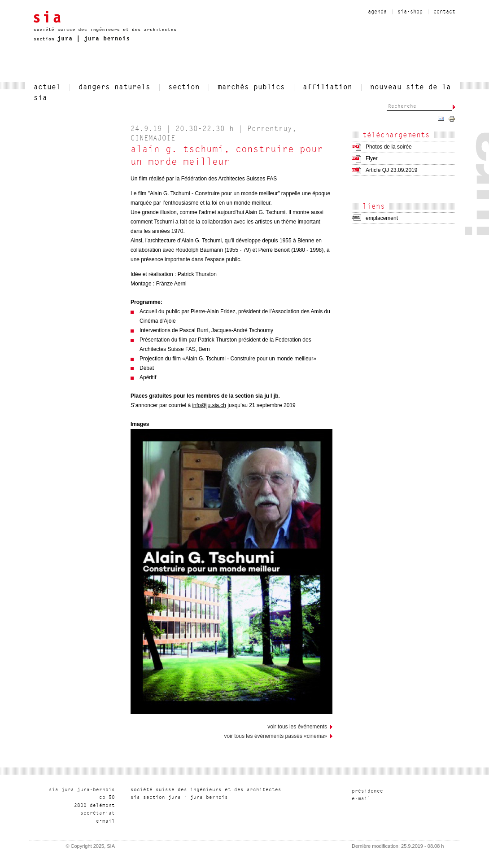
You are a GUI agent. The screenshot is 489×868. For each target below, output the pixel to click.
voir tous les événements (297, 727)
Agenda (377, 12)
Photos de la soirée (389, 147)
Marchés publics (251, 88)
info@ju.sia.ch (209, 405)
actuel (47, 88)
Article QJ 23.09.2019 (391, 170)
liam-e (105, 822)
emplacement (382, 218)
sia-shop (410, 12)
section (184, 88)
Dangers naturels (114, 88)
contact (444, 12)
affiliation (327, 88)
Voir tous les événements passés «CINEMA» (276, 736)
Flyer (372, 158)
